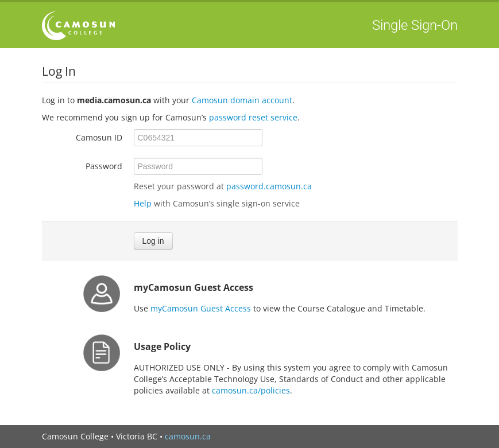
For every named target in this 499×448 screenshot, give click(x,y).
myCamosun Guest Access (201, 308)
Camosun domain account (242, 100)
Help (143, 203)
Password (104, 166)
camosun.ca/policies (251, 390)
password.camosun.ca (269, 186)
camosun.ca (188, 436)
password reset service (253, 117)
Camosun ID (99, 137)
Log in (153, 241)
